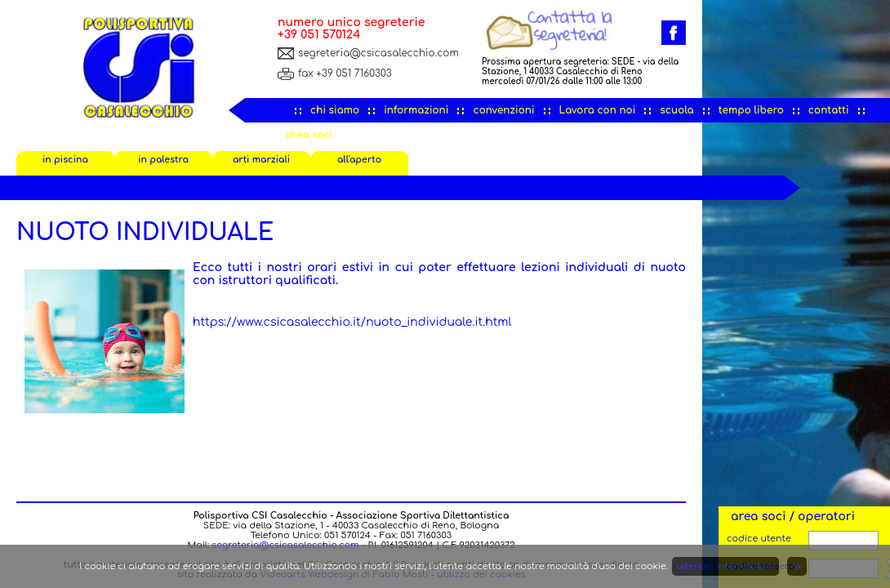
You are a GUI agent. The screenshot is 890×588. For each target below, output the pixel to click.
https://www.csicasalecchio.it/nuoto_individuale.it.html (352, 322)
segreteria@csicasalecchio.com (378, 53)
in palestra (163, 160)
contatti (829, 110)
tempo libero (751, 110)
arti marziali (261, 160)
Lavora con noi (598, 110)
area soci (309, 135)
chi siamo (335, 110)
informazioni (416, 110)
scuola (676, 110)
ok (797, 566)
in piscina (65, 160)
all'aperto (359, 160)
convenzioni (503, 110)
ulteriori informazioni (725, 566)
